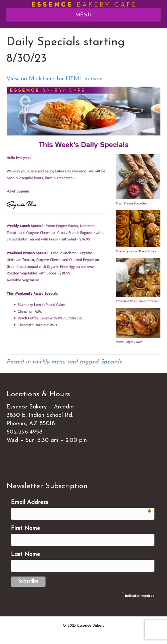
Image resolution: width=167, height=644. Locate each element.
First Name (25, 528)
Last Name (25, 555)
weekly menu (49, 362)
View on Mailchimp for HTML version (54, 79)
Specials (111, 362)
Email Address (81, 503)
